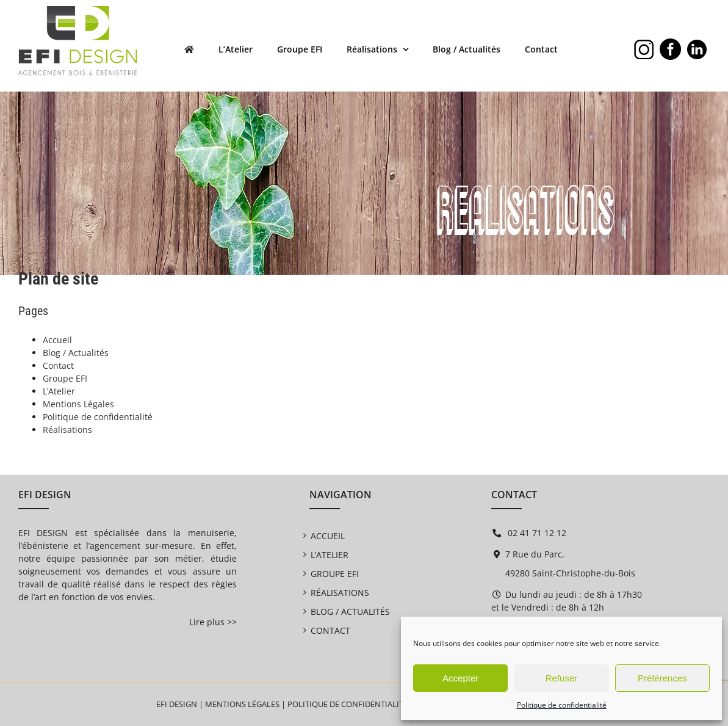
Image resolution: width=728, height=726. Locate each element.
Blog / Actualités (76, 353)
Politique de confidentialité (562, 705)
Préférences (662, 678)
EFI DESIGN (177, 704)
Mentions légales (242, 704)
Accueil (57, 340)
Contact (58, 365)
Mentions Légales (78, 404)
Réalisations (67, 430)
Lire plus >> (213, 622)
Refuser (562, 678)
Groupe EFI (65, 378)
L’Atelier (59, 391)
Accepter (460, 678)
